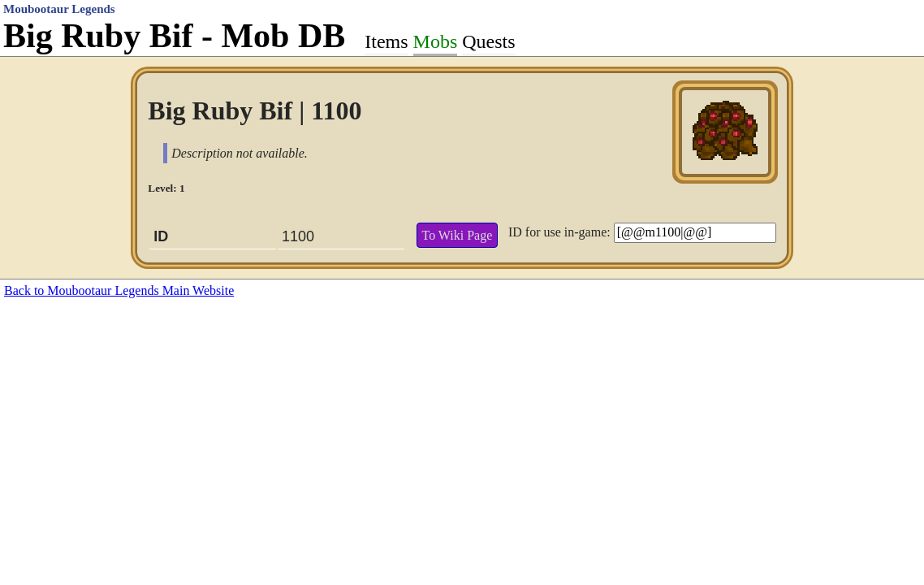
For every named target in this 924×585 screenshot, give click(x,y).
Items (386, 41)
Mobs (436, 41)
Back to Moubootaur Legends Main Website (119, 290)
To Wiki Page (457, 235)
